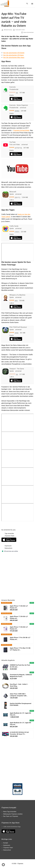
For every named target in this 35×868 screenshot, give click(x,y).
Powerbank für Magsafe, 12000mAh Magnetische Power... (21, 676)
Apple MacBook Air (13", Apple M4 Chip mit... (20, 724)
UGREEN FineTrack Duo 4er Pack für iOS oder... (20, 666)
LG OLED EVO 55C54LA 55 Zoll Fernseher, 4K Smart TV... (19, 733)
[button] (3, 865)
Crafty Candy (14, 226)
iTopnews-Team (9, 536)
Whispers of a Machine (17, 295)
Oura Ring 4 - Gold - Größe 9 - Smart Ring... (19, 685)
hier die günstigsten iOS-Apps (13, 55)
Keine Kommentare (29, 32)
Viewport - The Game (17, 369)
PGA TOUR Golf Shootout (18, 327)
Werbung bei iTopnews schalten (13, 814)
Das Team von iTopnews (11, 816)
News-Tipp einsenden (10, 812)
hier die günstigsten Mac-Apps (14, 57)
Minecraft (13, 192)
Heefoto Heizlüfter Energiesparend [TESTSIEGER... (21, 704)
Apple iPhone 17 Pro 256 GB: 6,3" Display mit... (20, 638)
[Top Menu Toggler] (32, 4)
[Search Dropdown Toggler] (27, 4)
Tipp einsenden (9, 533)
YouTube (13, 142)
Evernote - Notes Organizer (19, 105)
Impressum (8, 546)
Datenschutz (8, 548)
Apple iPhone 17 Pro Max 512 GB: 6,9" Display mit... (20, 649)
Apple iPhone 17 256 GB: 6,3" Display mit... (19, 607)
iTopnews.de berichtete (21, 130)
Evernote (13, 87)
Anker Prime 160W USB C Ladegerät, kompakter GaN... (19, 695)
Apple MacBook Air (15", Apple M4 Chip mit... (20, 714)
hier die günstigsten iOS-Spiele (14, 53)
